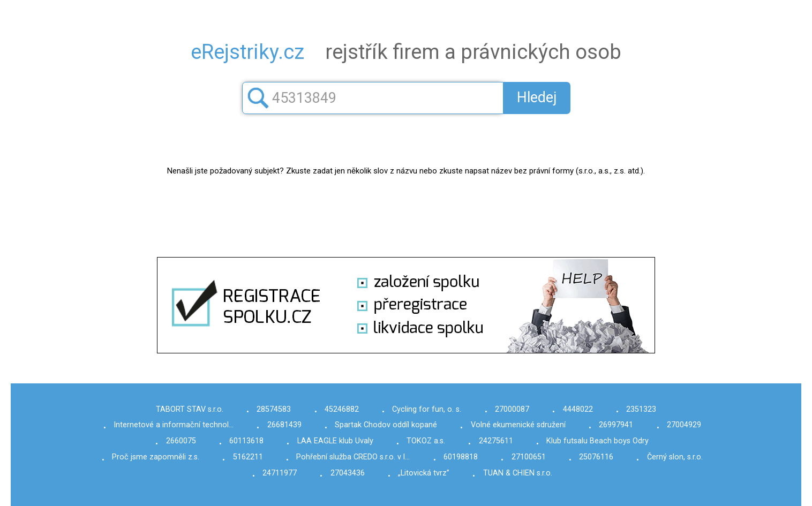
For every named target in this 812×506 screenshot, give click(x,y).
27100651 (529, 457)
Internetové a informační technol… (174, 425)
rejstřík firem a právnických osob (406, 52)
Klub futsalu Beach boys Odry (597, 441)
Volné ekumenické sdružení (518, 425)
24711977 (280, 473)
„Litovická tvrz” (424, 473)
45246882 (342, 409)
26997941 (616, 425)
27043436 (348, 473)
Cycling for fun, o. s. (427, 409)
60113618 (246, 441)
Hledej (537, 97)
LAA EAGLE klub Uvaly (335, 441)
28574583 (274, 409)
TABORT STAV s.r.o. (190, 409)
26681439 (284, 425)
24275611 (496, 441)
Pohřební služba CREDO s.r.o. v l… (353, 457)
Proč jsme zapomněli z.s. (156, 457)
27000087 (512, 409)
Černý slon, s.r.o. (675, 457)
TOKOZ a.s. (426, 441)
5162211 (248, 457)
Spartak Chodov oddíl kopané (386, 425)
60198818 (461, 457)
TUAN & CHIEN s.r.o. (518, 473)
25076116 (596, 457)
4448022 (578, 409)
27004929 (684, 425)
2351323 (641, 409)
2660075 (181, 441)
